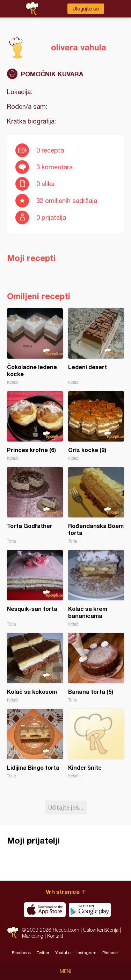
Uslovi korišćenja (101, 930)
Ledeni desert (96, 347)
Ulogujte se (86, 9)
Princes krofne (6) (35, 426)
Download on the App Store (45, 910)
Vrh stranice (63, 892)
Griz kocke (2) (96, 426)
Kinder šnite (96, 744)
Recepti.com (13, 933)
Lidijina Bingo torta (35, 744)
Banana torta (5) (96, 668)
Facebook (21, 953)
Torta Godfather (35, 505)
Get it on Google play (90, 910)
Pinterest (111, 953)
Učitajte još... (66, 807)
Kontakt (55, 936)
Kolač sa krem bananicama (96, 588)
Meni (65, 971)
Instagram (86, 953)
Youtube (63, 953)
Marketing (33, 936)
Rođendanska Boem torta (96, 505)
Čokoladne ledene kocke (35, 347)
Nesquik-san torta (35, 588)
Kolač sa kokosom (35, 668)
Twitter (43, 953)
